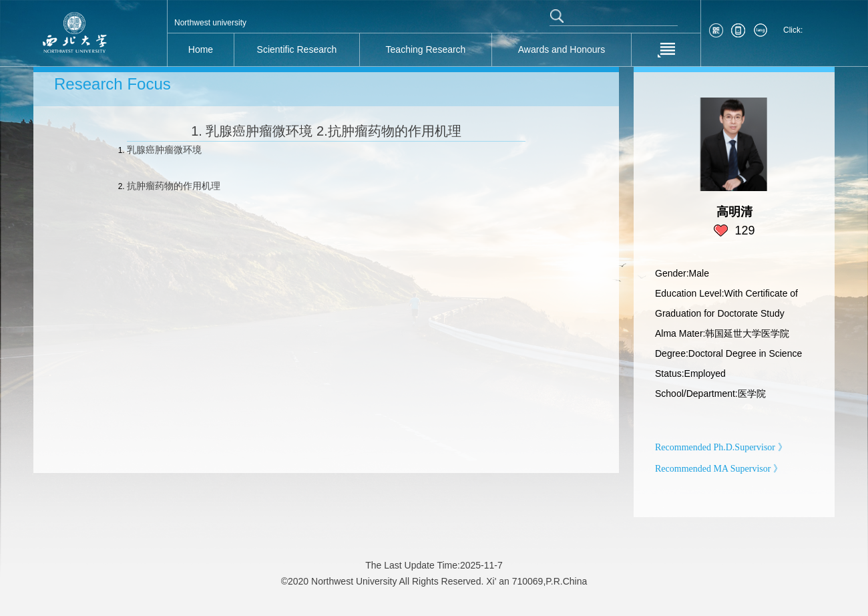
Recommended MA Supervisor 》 (719, 469)
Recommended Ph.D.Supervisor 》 (721, 447)
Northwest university (210, 23)
